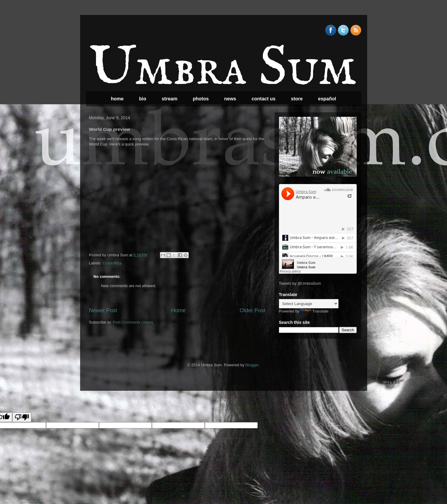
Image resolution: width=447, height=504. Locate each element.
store (297, 99)
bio (143, 99)
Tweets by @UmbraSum (300, 283)
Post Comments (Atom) (133, 322)
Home (178, 310)
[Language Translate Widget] (309, 304)
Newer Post (103, 310)
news (230, 99)
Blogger (252, 365)
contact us (263, 99)
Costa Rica (112, 263)
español (327, 99)
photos (201, 99)
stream (170, 99)
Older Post (253, 310)
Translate (315, 311)
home (117, 99)
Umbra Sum (223, 69)
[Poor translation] (22, 417)
